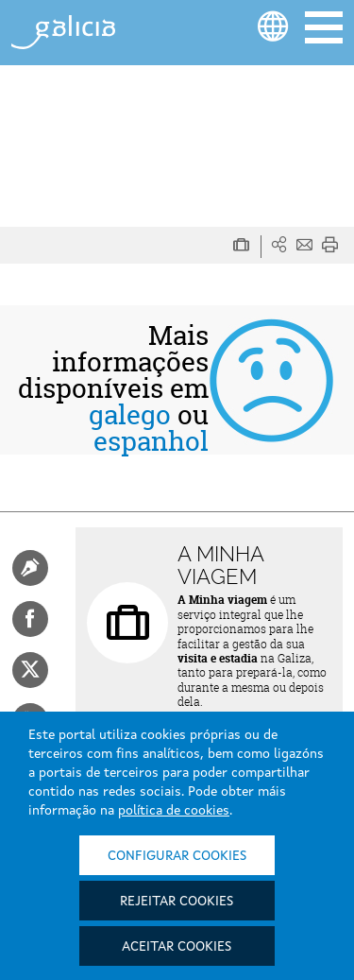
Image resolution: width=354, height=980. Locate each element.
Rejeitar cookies (177, 902)
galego (130, 415)
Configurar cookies (177, 856)
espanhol (151, 441)
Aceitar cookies (177, 947)
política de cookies (174, 811)
